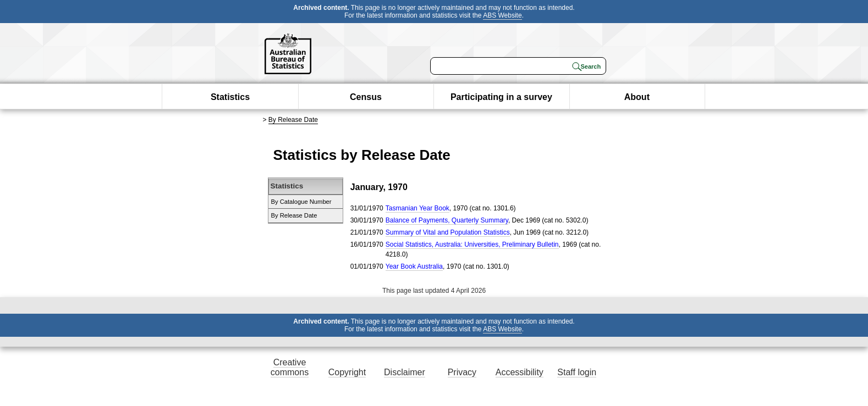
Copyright (347, 372)
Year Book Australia (414, 266)
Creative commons (290, 367)
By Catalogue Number (301, 202)
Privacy (462, 372)
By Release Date (293, 120)
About (637, 97)
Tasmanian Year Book (417, 208)
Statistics (230, 97)
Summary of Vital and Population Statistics (448, 232)
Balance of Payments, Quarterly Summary (447, 220)
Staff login (577, 372)
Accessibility (520, 372)
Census (366, 97)
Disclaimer (405, 372)
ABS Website (502, 15)
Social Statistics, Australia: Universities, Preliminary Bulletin (472, 244)
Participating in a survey (501, 97)
